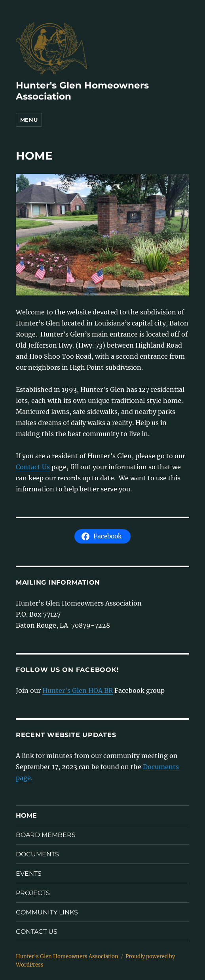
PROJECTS (33, 893)
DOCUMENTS (37, 854)
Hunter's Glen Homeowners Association (67, 956)
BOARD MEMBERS (46, 835)
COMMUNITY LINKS (47, 912)
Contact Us (33, 467)
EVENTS (29, 874)
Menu (29, 120)
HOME (26, 815)
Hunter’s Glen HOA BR (78, 690)
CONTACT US (37, 932)
